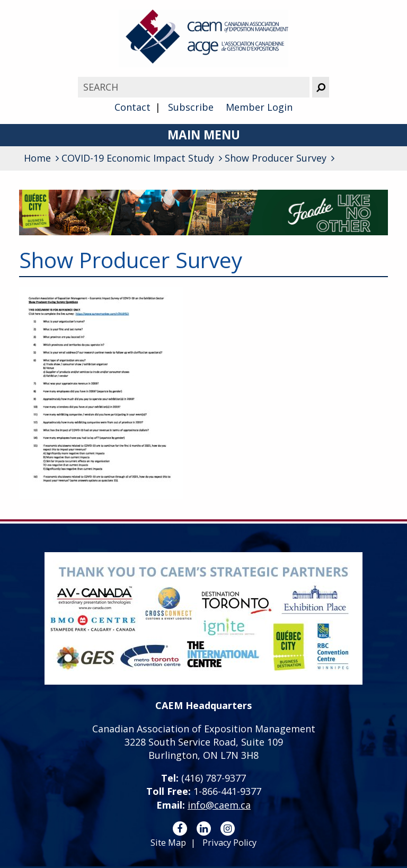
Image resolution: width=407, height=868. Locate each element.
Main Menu (204, 135)
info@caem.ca (219, 805)
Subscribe (191, 107)
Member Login (259, 107)
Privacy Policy (229, 843)
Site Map (168, 843)
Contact (132, 107)
